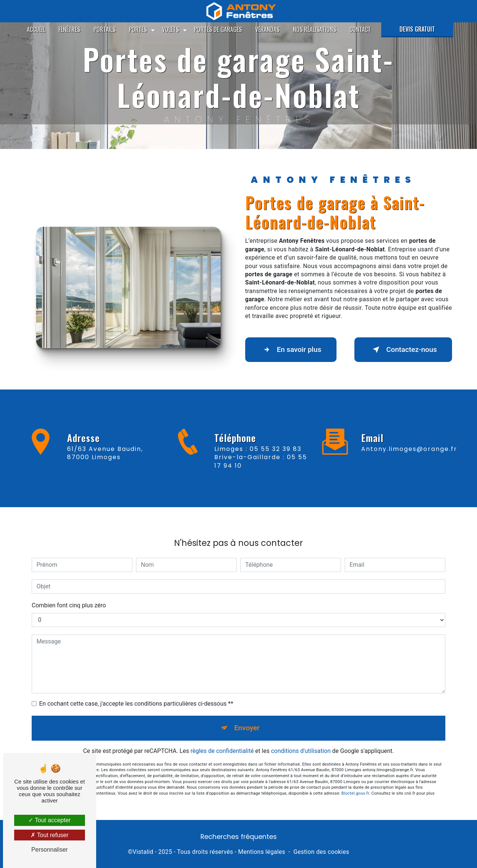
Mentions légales (262, 852)
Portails (105, 29)
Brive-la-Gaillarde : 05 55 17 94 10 (261, 472)
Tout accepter (49, 820)
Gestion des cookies (321, 852)
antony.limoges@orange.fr (409, 438)
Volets (170, 29)
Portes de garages (218, 29)
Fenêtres (69, 29)
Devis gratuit (417, 29)
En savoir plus (291, 350)
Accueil (36, 29)
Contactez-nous (403, 350)
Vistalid (143, 852)
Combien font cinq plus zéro (69, 594)
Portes (138, 29)
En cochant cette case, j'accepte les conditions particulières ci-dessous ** (136, 693)
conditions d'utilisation (301, 740)
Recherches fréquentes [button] (239, 837)
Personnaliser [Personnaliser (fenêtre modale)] (50, 850)
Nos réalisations (315, 29)
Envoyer (247, 717)
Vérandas (267, 29)
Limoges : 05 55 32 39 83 (258, 460)
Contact (360, 29)
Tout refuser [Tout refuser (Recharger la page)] (50, 835)
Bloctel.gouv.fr (355, 783)
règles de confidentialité (222, 740)
